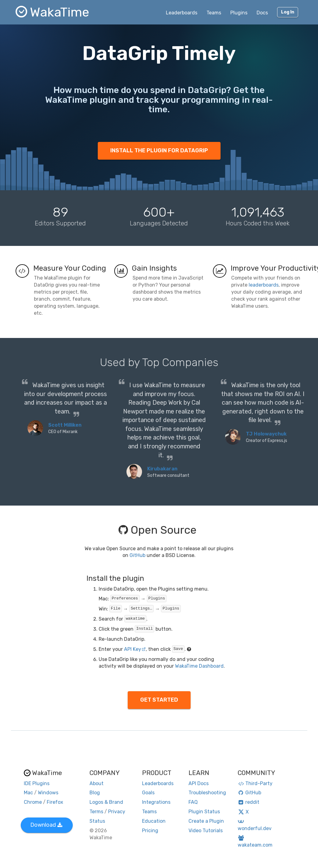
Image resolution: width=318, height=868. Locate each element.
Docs (262, 13)
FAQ (193, 802)
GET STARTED (159, 700)
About (97, 783)
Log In (288, 12)
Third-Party (255, 783)
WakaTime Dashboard (199, 666)
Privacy (117, 812)
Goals (148, 793)
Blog (95, 793)
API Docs (199, 783)
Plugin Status (204, 812)
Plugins (239, 13)
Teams (214, 13)
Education (154, 821)
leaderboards (264, 285)
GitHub (137, 555)
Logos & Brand (106, 802)
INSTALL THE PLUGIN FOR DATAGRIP (159, 150)
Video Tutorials (206, 831)
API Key (135, 649)
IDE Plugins (37, 783)
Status (97, 821)
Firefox (55, 802)
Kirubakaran (162, 469)
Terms (96, 812)
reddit (249, 802)
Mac (28, 793)
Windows (48, 793)
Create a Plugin (206, 821)
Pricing (150, 831)
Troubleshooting (207, 793)
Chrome (33, 802)
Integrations (156, 802)
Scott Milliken (65, 425)
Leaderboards (182, 13)
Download (46, 825)
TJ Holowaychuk (266, 434)
